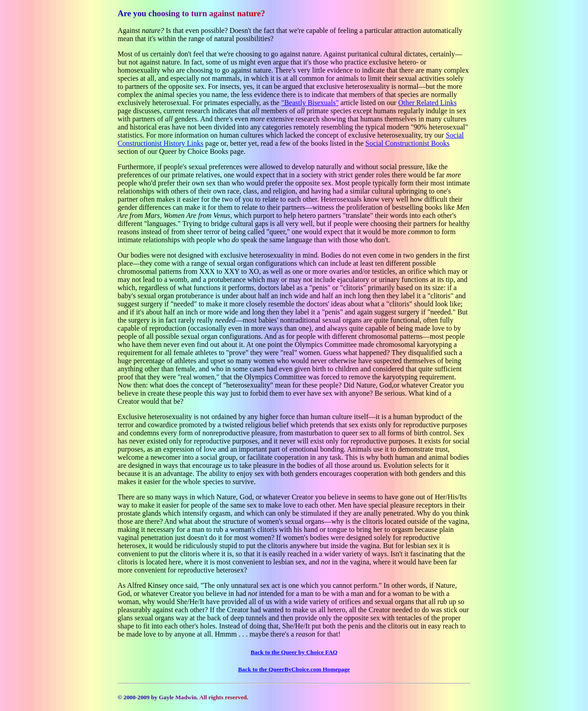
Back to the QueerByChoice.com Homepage (294, 669)
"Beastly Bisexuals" (310, 103)
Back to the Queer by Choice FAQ (294, 652)
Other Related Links (427, 103)
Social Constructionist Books (407, 143)
